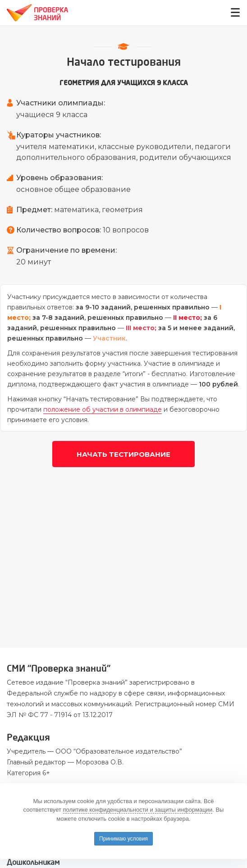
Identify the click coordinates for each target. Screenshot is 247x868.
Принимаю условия (123, 839)
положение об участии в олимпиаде (103, 409)
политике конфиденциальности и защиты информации (138, 810)
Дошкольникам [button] (33, 862)
